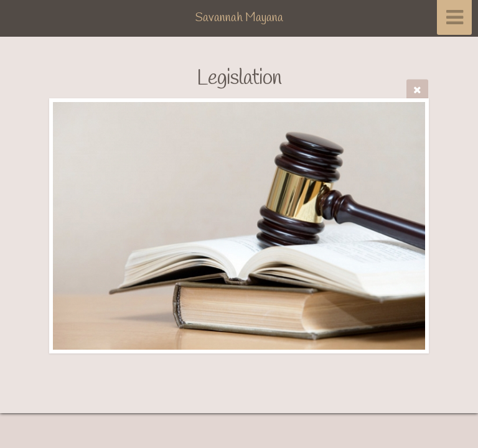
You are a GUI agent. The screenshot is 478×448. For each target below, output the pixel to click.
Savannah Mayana (239, 18)
